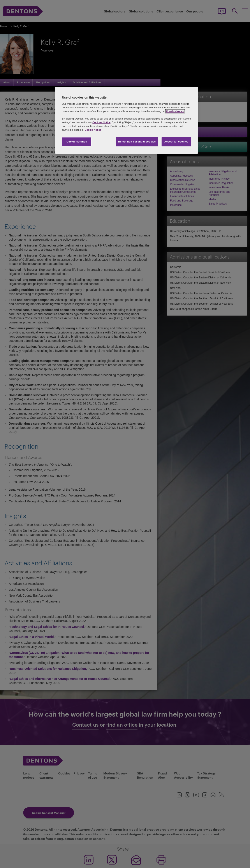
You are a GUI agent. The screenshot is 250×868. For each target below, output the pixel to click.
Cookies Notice (175, 111)
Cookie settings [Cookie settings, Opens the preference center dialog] (77, 142)
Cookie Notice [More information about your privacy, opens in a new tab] (93, 130)
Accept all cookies (176, 142)
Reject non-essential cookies (137, 142)
